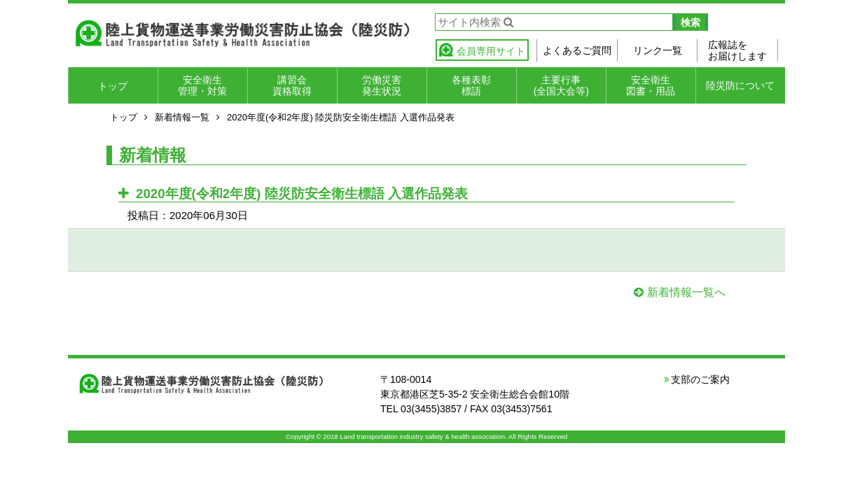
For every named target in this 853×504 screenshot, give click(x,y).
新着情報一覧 (182, 117)
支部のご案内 (700, 379)
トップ (113, 86)
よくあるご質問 (577, 50)
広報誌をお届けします (737, 50)
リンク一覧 (658, 50)
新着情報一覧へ (686, 292)
